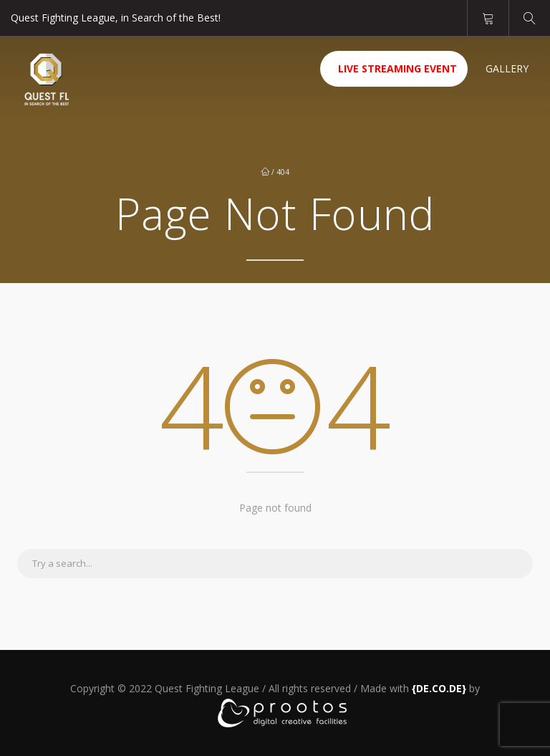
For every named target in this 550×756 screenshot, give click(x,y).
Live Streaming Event (397, 68)
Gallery (507, 68)
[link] (439, 688)
